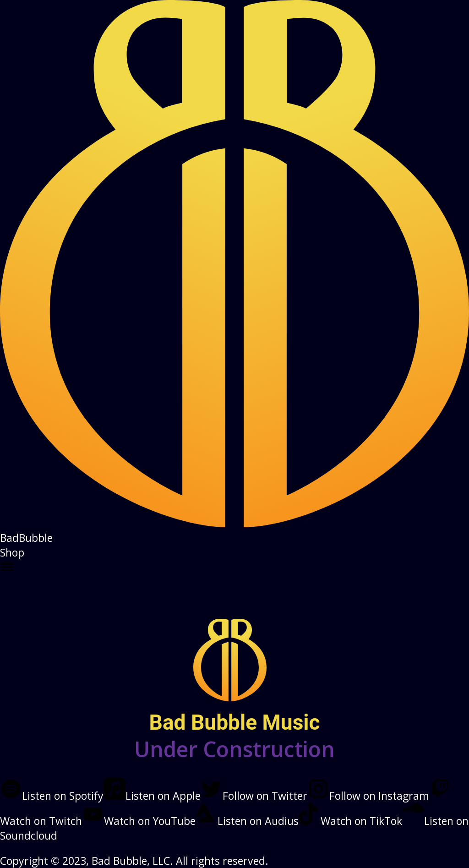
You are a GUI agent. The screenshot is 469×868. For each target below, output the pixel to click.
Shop (12, 552)
